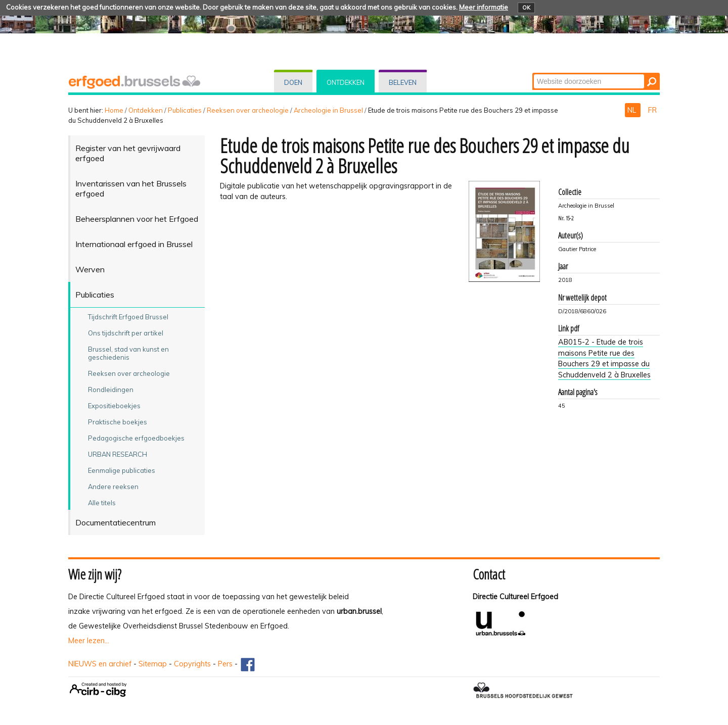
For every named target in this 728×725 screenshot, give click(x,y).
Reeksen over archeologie (248, 110)
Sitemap (153, 664)
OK (526, 8)
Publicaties (185, 110)
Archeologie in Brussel (328, 110)
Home (114, 110)
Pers (225, 664)
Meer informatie (484, 7)
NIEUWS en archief (100, 664)
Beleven (403, 82)
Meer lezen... (89, 641)
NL (633, 110)
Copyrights (192, 664)
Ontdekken (346, 82)
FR (652, 110)
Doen (293, 82)
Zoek (533, 74)
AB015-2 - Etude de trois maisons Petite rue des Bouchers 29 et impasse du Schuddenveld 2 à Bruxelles (604, 358)
